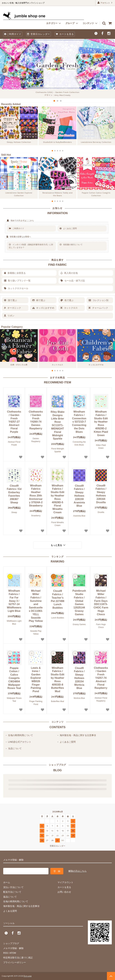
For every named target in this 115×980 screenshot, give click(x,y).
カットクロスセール (16, 288)
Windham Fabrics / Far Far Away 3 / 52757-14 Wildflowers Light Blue (14, 601)
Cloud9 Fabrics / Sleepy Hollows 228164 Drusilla (101, 494)
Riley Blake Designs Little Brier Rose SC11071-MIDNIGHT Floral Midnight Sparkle (58, 425)
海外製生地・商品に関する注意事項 (78, 735)
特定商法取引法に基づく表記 (18, 958)
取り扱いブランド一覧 (17, 281)
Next (111, 71)
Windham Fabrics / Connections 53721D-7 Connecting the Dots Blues (79, 422)
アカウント (105, 3)
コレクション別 (99, 300)
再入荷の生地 (69, 273)
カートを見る (65, 34)
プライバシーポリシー (15, 962)
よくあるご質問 (68, 228)
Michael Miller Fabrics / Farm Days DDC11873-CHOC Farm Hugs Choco (101, 603)
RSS (6, 953)
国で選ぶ (10, 300)
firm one (28, 976)
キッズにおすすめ (43, 308)
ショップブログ (11, 943)
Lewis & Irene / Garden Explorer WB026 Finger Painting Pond (36, 680)
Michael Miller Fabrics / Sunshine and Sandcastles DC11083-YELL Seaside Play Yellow (36, 606)
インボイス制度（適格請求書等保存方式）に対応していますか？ (31, 246)
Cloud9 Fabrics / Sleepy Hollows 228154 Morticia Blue (79, 678)
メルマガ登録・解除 (13, 948)
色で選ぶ (67, 300)
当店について (15, 748)
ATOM (13, 953)
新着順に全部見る (15, 273)
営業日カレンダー (39, 34)
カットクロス (69, 308)
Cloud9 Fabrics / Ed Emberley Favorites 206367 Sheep (14, 494)
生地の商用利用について (21, 735)
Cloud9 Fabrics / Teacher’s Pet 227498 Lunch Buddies (58, 599)
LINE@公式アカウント (20, 742)
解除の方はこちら (78, 871)
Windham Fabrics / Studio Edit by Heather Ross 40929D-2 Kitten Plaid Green (101, 423)
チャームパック (98, 308)
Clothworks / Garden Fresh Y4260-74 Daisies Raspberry (36, 420)
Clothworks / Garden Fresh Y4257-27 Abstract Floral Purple (14, 422)
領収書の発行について (71, 245)
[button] (4, 126)
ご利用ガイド (13, 34)
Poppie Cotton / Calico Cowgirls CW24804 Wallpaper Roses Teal (14, 678)
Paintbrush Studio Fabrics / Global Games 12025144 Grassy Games (79, 603)
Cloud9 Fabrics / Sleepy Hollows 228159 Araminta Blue (79, 496)
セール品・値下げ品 (73, 281)
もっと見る (58, 545)
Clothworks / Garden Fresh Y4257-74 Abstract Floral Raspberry (101, 678)
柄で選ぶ (39, 300)
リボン (9, 316)
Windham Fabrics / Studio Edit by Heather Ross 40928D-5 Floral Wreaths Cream (57, 499)
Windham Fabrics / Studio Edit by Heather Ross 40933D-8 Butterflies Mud (57, 680)
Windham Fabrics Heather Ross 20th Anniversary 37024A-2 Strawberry (36, 496)
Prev (4, 71)
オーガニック (13, 308)
